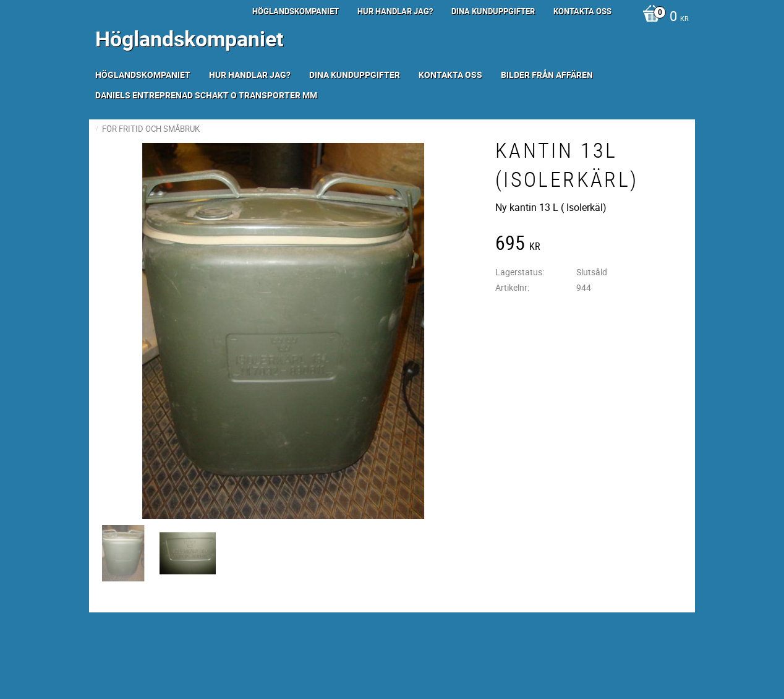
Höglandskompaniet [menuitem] (296, 11)
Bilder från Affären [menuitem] (547, 75)
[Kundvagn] (663, 17)
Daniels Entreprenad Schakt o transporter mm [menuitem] (206, 95)
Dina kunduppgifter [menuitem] (493, 11)
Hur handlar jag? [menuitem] (395, 11)
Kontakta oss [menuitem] (582, 11)
